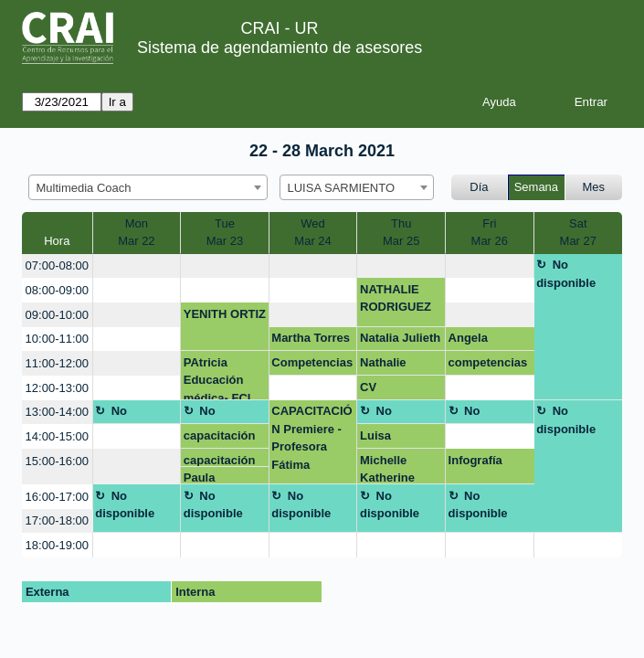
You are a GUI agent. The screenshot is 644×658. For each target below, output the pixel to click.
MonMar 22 (136, 233)
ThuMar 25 (401, 233)
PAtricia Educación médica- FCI (217, 378)
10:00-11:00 (57, 339)
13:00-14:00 (57, 412)
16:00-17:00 (57, 497)
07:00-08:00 (57, 265)
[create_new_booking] (137, 266)
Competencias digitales (312, 366)
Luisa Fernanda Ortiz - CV (387, 439)
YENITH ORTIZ (225, 314)
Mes (594, 187)
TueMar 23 (225, 233)
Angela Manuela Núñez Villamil (489, 341)
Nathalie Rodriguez (389, 366)
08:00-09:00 (57, 290)
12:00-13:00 (57, 388)
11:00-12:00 (57, 363)
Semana (536, 187)
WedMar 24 (312, 233)
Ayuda (499, 102)
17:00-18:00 (57, 520)
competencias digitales (488, 366)
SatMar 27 (578, 233)
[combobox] (148, 187)
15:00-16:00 (57, 461)
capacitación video (220, 439)
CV (368, 387)
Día (479, 187)
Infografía (475, 460)
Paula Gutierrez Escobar (210, 478)
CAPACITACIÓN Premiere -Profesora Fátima (311, 438)
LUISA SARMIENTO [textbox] (342, 188)
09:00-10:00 (57, 315)
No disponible (566, 274)
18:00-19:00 (57, 545)
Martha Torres (311, 338)
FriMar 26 (490, 233)
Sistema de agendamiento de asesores (280, 48)
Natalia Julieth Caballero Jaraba (400, 341)
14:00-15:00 (57, 436)
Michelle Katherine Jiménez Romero (387, 469)
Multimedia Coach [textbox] (84, 188)
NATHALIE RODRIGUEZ (396, 298)
